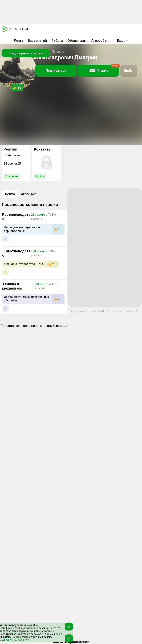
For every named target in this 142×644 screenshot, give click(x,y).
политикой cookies (15, 640)
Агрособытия (102, 41)
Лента (18, 41)
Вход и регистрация (26, 53)
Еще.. (123, 41)
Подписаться (56, 71)
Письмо (104, 69)
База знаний (37, 41)
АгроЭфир (29, 194)
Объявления (77, 41)
